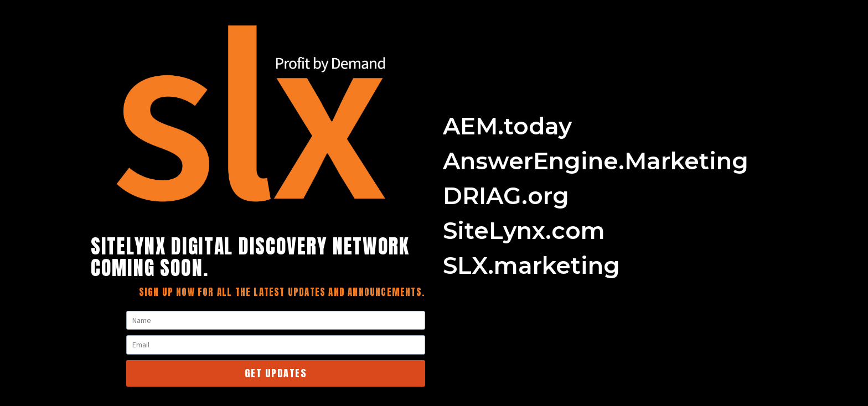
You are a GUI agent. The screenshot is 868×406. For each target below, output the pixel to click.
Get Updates (276, 373)
